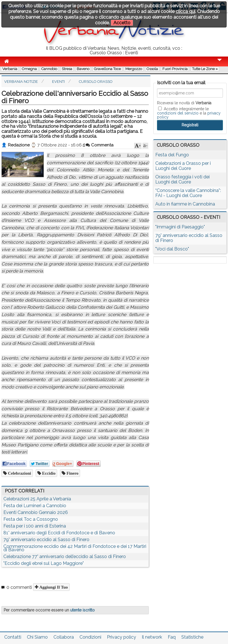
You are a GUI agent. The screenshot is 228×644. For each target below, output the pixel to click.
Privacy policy (121, 637)
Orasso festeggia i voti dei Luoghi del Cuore (182, 179)
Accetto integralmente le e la (189, 113)
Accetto (122, 23)
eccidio (48, 473)
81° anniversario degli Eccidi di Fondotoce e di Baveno (59, 533)
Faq (172, 637)
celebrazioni (19, 473)
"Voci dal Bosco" (172, 249)
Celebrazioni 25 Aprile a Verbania (37, 499)
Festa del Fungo (172, 155)
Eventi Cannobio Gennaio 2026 (36, 512)
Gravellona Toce (107, 69)
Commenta (100, 145)
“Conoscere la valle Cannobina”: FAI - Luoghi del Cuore (188, 193)
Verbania (10, 69)
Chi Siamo (37, 637)
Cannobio (49, 69)
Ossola (152, 69)
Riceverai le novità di (184, 103)
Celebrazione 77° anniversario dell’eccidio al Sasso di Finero (65, 557)
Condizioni (90, 637)
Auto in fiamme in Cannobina (185, 204)
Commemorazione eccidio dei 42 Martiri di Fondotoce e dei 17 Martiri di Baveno (75, 548)
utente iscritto (82, 610)
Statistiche (192, 637)
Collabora (64, 637)
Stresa (67, 69)
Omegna (29, 69)
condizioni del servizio (178, 113)
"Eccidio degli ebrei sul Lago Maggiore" (44, 563)
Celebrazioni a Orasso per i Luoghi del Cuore (183, 166)
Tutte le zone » (205, 69)
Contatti (13, 637)
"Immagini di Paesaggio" (180, 227)
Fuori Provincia (175, 69)
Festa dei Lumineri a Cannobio (35, 506)
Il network (152, 637)
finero (72, 473)
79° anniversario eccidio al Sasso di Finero (46, 540)
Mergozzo (134, 69)
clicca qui (185, 11)
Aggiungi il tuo (53, 587)
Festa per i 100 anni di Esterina (35, 526)
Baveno (83, 69)
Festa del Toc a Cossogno (31, 519)
